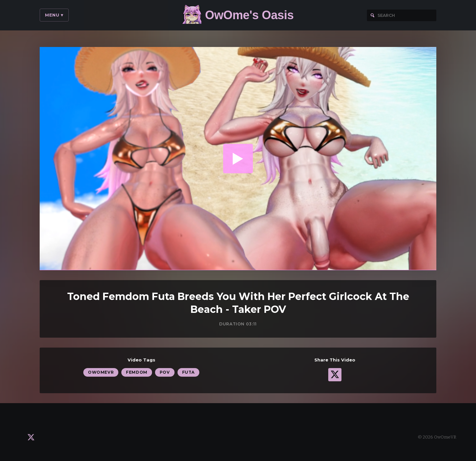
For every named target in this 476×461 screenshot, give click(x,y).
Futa (188, 373)
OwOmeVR (101, 373)
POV (165, 373)
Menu (54, 15)
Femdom (137, 373)
